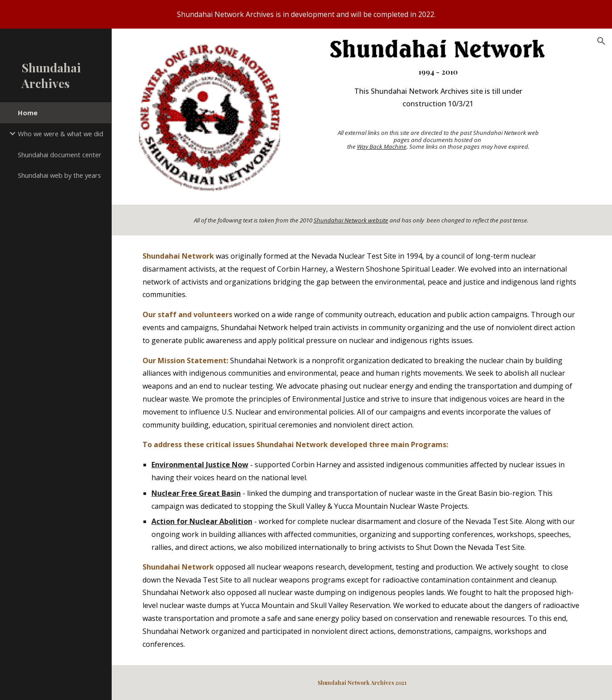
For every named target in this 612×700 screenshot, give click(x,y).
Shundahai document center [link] (60, 155)
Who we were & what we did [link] (61, 134)
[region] (306, 14)
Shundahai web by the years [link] (59, 175)
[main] (438, 108)
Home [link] (28, 113)
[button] (601, 41)
